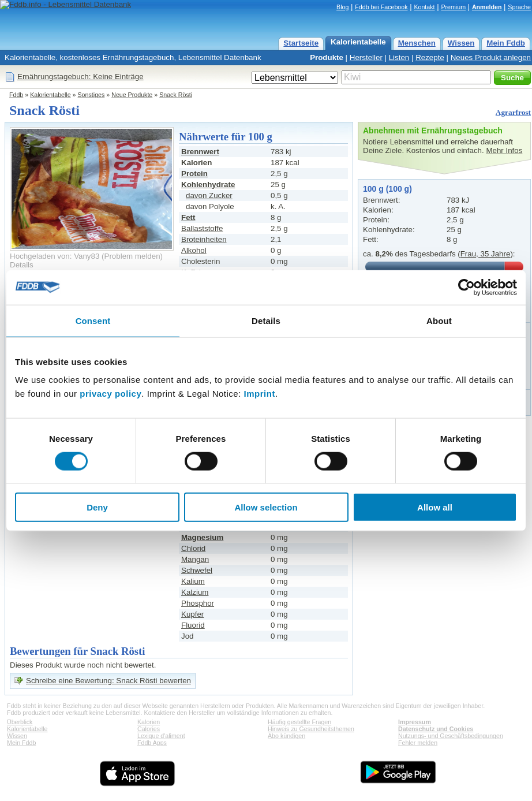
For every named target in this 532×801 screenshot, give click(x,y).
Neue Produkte (132, 95)
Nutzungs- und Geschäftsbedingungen (451, 736)
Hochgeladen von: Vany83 (55, 256)
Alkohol (194, 250)
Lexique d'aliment (161, 736)
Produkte (327, 57)
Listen (399, 57)
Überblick (20, 722)
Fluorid (193, 625)
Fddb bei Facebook (381, 7)
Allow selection (266, 507)
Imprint (260, 394)
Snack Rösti (176, 95)
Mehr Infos (504, 150)
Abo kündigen (286, 736)
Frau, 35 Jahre (486, 254)
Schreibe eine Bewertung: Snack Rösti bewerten (108, 681)
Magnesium (202, 537)
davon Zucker (209, 195)
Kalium (193, 581)
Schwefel (197, 570)
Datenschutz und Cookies (436, 729)
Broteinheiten (204, 239)
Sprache (519, 7)
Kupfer (192, 614)
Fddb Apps (152, 743)
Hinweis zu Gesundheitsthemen (311, 729)
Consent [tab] (93, 320)
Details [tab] (266, 320)
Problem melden (132, 256)
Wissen (461, 43)
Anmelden (487, 7)
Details (22, 265)
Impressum (415, 722)
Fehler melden (418, 743)
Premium (453, 7)
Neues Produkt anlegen (491, 57)
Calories (149, 729)
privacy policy (110, 394)
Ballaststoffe (202, 228)
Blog (342, 7)
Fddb (16, 95)
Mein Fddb (506, 43)
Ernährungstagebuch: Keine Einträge (80, 77)
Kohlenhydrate (208, 185)
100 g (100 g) (387, 189)
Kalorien (149, 722)
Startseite (301, 43)
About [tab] (439, 320)
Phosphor (198, 603)
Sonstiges (91, 95)
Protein (194, 174)
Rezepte (430, 57)
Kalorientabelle (358, 42)
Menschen (417, 43)
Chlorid (193, 548)
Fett (188, 217)
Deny (97, 507)
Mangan (195, 559)
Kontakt (424, 7)
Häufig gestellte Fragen (299, 722)
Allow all (435, 507)
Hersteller (366, 57)
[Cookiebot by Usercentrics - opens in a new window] (467, 287)
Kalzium (195, 592)
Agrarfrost (513, 112)
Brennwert (200, 152)
